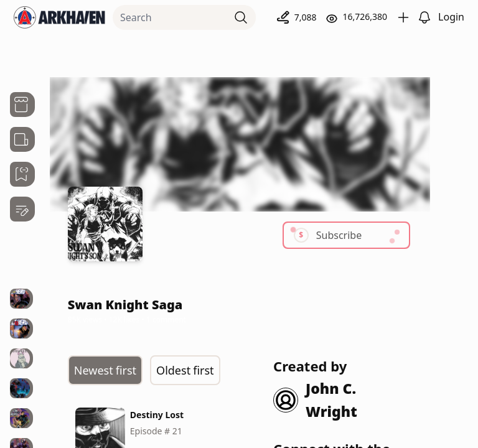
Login (451, 17)
